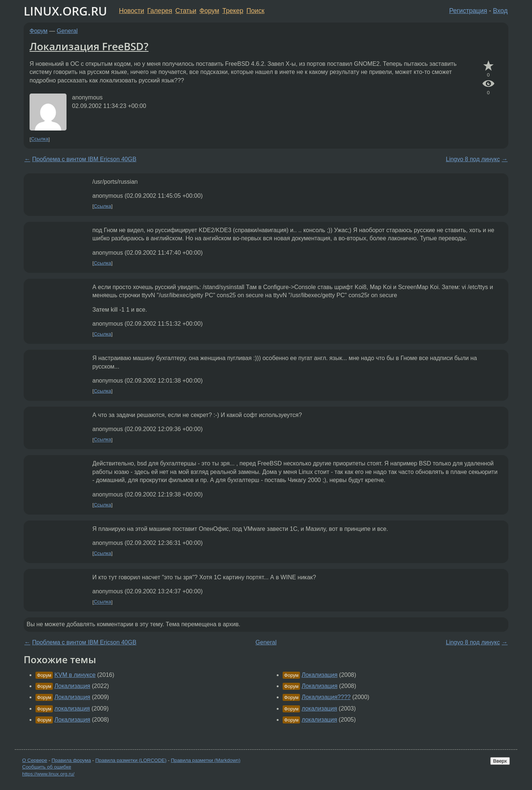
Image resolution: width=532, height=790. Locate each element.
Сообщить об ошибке (47, 767)
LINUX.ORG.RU (65, 11)
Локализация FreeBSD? (89, 46)
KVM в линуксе (75, 675)
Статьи (186, 11)
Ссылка (40, 139)
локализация (72, 708)
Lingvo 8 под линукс (473, 159)
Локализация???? (326, 697)
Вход (500, 11)
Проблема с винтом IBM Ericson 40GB (84, 159)
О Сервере (35, 760)
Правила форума (71, 760)
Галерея (160, 11)
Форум (209, 11)
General (67, 31)
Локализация (72, 686)
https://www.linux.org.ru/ (48, 774)
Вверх (500, 761)
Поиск (255, 11)
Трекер (233, 11)
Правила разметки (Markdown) (205, 760)
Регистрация (468, 11)
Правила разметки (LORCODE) (131, 760)
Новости (132, 11)
